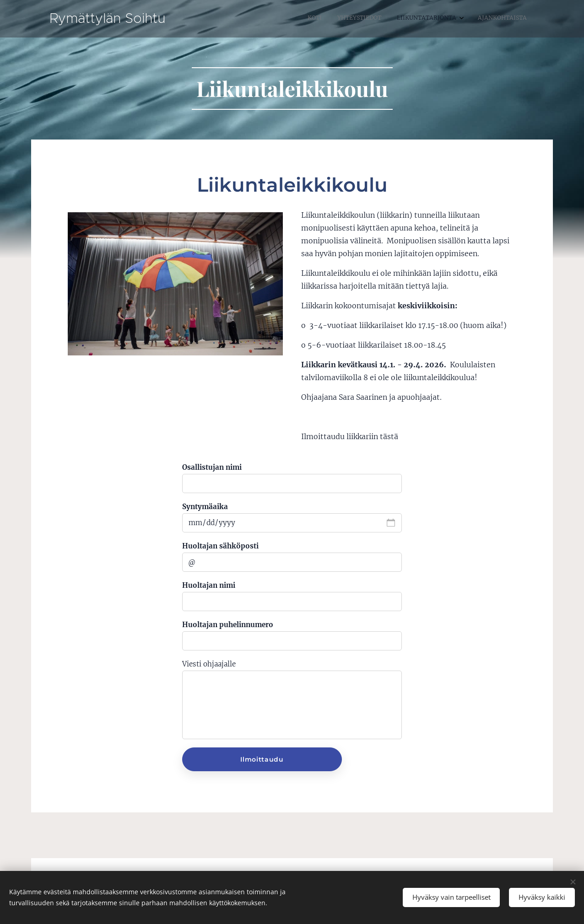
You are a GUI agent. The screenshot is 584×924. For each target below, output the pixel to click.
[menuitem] (474, 19)
